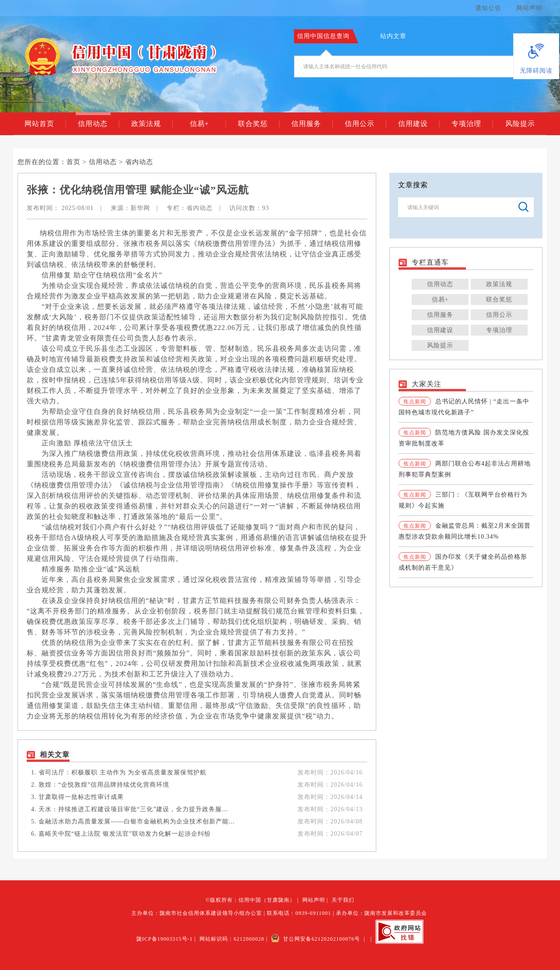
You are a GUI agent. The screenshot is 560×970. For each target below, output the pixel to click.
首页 (73, 162)
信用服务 (312, 124)
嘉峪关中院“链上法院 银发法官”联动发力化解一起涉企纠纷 (125, 834)
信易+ (208, 124)
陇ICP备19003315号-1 (165, 939)
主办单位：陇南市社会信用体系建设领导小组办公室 (197, 913)
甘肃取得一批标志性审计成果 (81, 797)
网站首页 (45, 124)
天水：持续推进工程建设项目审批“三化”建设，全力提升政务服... (133, 809)
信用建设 (419, 124)
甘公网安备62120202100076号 (315, 939)
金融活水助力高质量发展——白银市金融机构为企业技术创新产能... (137, 821)
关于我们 (343, 900)
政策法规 (152, 124)
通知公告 (488, 8)
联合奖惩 (259, 124)
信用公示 (366, 124)
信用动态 (99, 124)
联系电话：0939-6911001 (299, 913)
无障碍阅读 (536, 71)
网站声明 (529, 8)
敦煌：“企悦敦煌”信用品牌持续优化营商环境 (104, 785)
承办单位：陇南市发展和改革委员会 (381, 913)
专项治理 (472, 124)
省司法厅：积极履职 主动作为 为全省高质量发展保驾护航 (122, 772)
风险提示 (520, 124)
